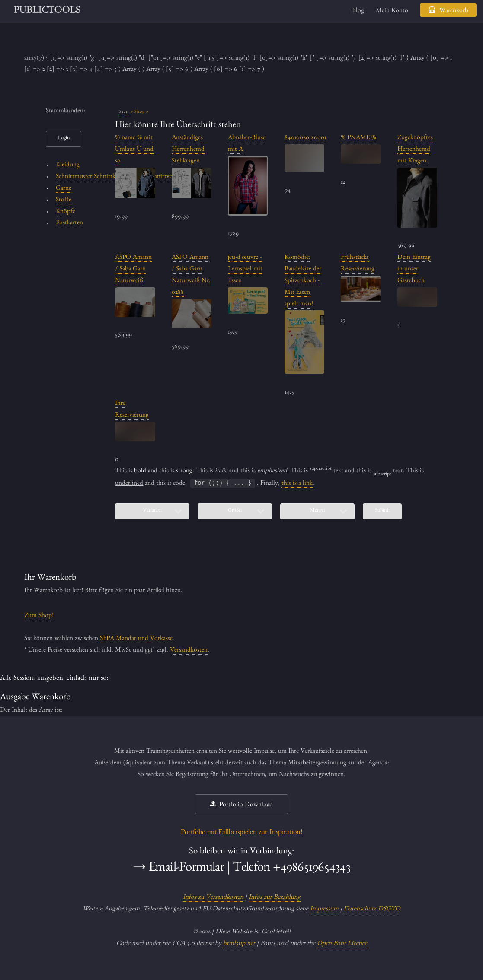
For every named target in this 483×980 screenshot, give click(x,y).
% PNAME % (358, 138)
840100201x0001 (305, 138)
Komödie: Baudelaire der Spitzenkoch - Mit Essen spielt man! (303, 281)
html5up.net (239, 944)
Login (64, 138)
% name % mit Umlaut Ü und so (134, 150)
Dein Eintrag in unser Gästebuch (414, 270)
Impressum (324, 910)
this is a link (297, 484)
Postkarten (69, 223)
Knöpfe (66, 212)
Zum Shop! (39, 616)
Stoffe (64, 200)
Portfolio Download (246, 805)
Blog (358, 11)
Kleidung (68, 165)
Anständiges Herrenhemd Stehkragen (188, 150)
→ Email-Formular (178, 869)
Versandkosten (189, 651)
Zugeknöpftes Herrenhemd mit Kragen (415, 150)
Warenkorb (454, 11)
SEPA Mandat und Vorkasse (136, 639)
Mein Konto (392, 11)
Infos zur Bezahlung (275, 898)
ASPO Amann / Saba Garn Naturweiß (133, 270)
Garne (64, 189)
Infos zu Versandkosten (213, 898)
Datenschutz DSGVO (372, 910)
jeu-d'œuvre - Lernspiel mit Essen (245, 270)
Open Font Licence (342, 944)
